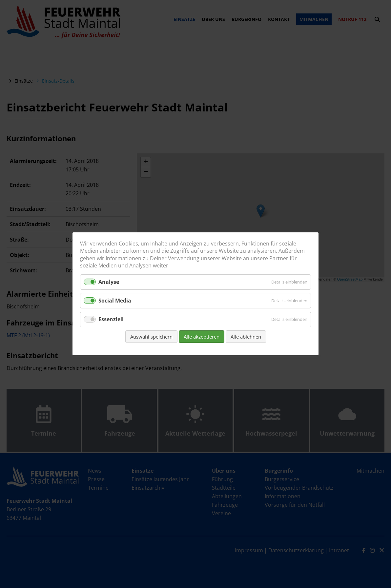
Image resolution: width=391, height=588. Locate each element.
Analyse (109, 282)
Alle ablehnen (246, 337)
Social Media (115, 301)
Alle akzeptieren (202, 337)
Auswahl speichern (151, 337)
